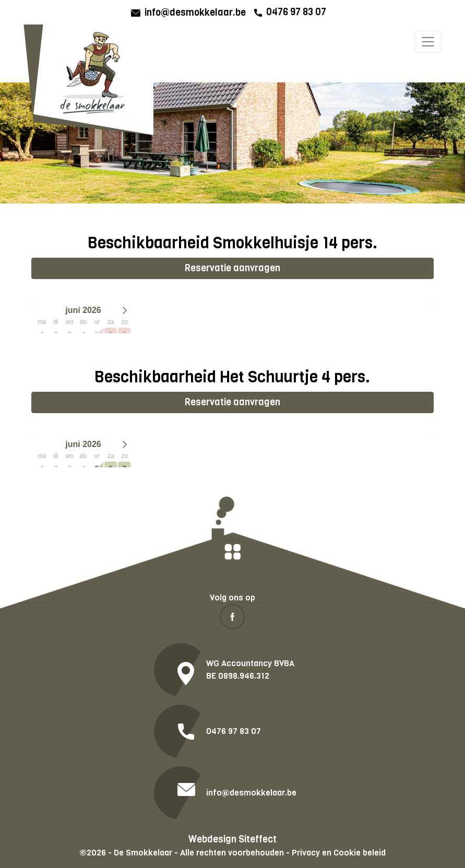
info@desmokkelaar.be (195, 13)
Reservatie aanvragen (232, 268)
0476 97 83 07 (296, 12)
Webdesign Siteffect (232, 839)
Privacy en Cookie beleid (339, 853)
